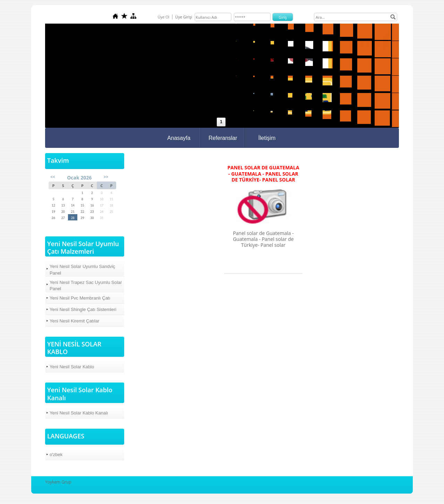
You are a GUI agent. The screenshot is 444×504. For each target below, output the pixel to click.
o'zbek (56, 455)
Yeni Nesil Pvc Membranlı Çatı (80, 298)
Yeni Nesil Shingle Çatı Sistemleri (83, 309)
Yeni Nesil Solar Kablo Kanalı (79, 413)
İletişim (267, 138)
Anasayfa (179, 138)
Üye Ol (163, 17)
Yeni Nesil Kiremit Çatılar (74, 321)
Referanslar (223, 138)
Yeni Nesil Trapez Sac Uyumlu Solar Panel (86, 285)
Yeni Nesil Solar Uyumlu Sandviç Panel (82, 270)
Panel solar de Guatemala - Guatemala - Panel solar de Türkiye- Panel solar (263, 174)
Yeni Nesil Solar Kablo (72, 367)
